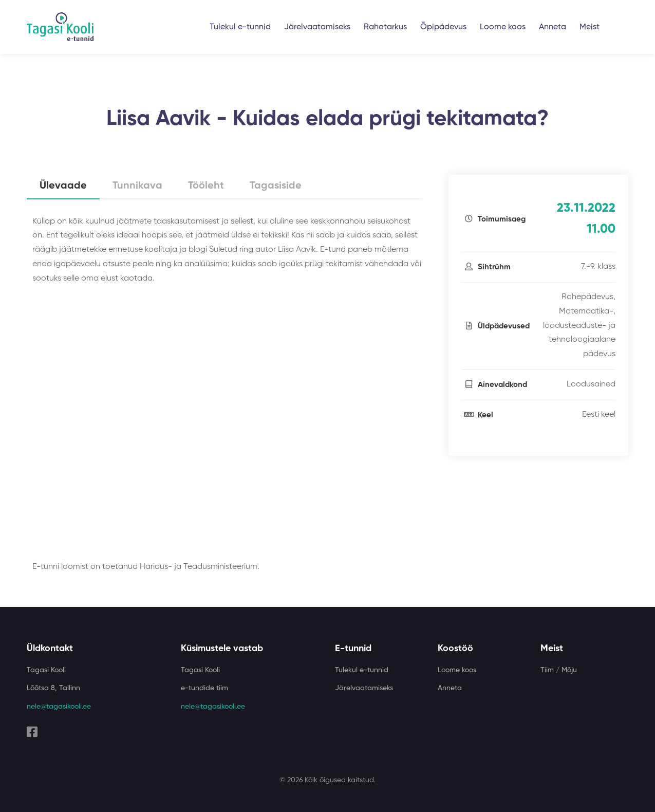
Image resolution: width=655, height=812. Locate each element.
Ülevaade (63, 186)
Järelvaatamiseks (317, 27)
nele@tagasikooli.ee (59, 707)
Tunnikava (137, 186)
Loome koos (503, 27)
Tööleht (206, 186)
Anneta (553, 27)
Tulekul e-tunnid (240, 27)
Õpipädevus (443, 27)
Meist (589, 27)
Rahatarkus (385, 27)
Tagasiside (276, 186)
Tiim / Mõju (559, 670)
